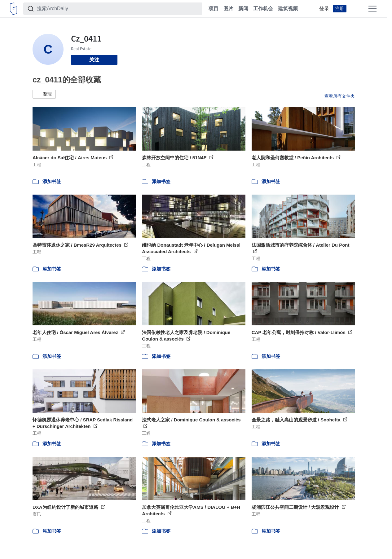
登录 (324, 9)
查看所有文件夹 (340, 96)
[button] (44, 94)
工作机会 (263, 9)
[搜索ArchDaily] (118, 9)
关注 (94, 60)
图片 (228, 9)
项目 (214, 9)
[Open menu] (372, 9)
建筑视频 (288, 9)
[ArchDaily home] (13, 9)
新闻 (243, 9)
